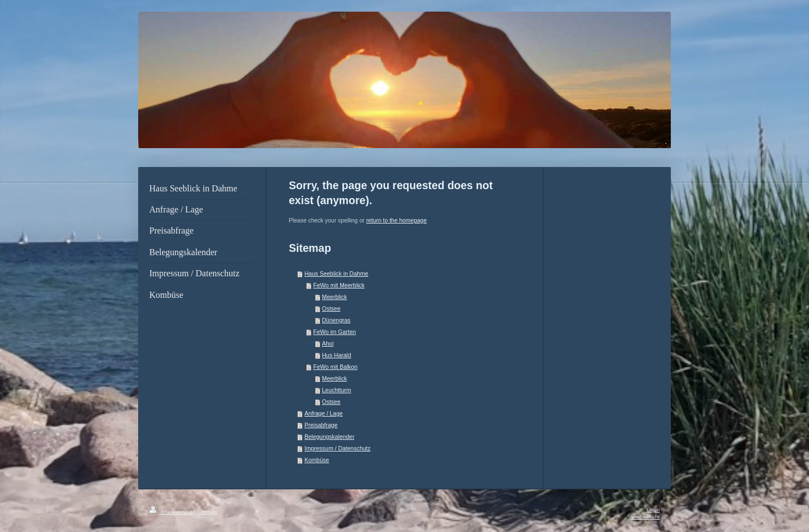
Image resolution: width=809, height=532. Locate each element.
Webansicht (646, 517)
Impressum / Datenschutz (338, 448)
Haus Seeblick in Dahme (337, 273)
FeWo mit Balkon (335, 367)
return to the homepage (396, 220)
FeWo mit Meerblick (339, 285)
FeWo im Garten (334, 332)
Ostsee (331, 308)
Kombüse (317, 460)
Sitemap (207, 512)
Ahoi (328, 343)
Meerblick (334, 297)
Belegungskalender (330, 437)
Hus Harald (337, 355)
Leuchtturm (337, 390)
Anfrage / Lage (324, 413)
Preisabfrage (321, 425)
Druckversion (172, 512)
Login (653, 510)
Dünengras (336, 320)
